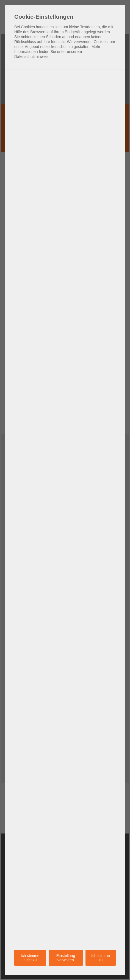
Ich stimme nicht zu (30, 958)
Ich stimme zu (101, 958)
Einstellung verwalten (66, 958)
